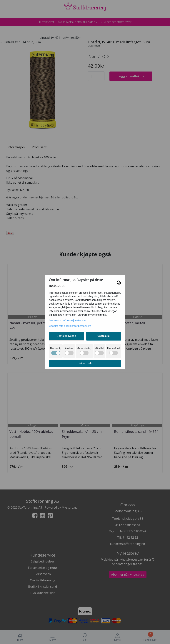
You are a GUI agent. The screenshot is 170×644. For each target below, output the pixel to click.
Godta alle (104, 336)
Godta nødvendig (67, 336)
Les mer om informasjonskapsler (68, 320)
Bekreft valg (85, 363)
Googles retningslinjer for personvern (70, 326)
